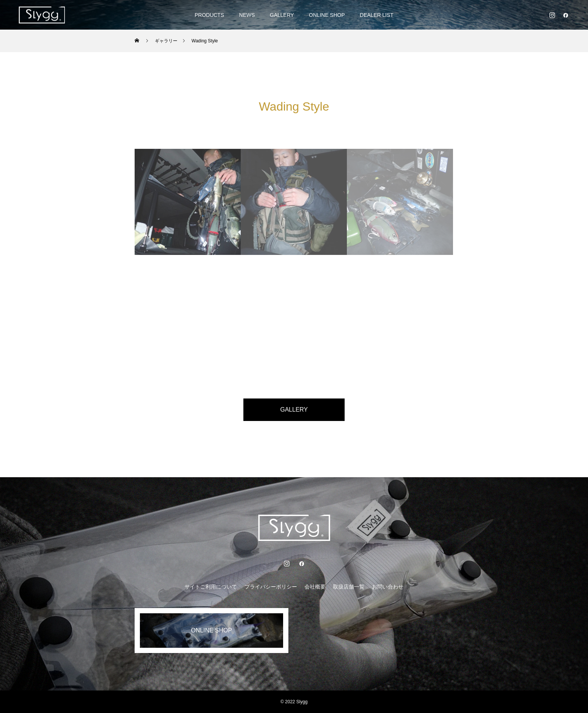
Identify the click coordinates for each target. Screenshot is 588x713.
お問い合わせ (388, 587)
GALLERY (282, 15)
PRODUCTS (209, 15)
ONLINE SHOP (327, 15)
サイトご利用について (211, 587)
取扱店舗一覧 (349, 587)
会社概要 (315, 587)
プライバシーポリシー (271, 587)
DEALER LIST (377, 15)
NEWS (247, 15)
